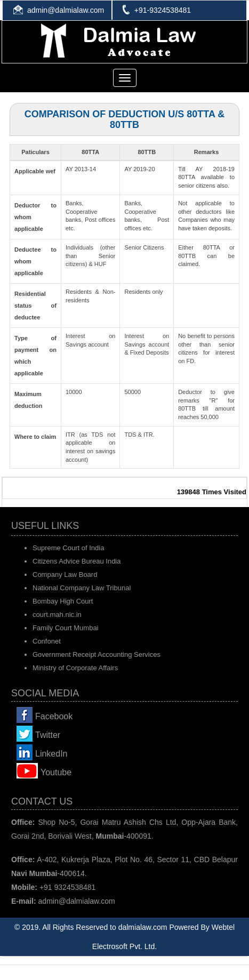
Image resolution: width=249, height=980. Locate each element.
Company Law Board (65, 575)
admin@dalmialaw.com (66, 10)
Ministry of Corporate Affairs (75, 668)
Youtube (56, 772)
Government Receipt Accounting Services (97, 654)
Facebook (54, 716)
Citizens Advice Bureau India (77, 561)
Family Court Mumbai (66, 628)
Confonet (47, 641)
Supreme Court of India (68, 548)
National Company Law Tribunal (82, 588)
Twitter (48, 735)
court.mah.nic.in (57, 614)
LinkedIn (51, 754)
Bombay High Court (63, 601)
